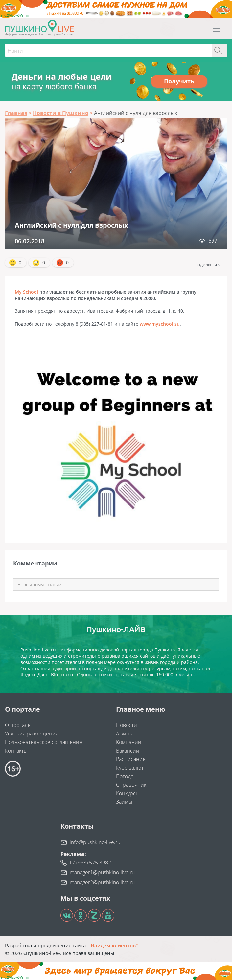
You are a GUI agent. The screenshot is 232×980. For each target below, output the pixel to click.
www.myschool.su (160, 324)
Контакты (16, 751)
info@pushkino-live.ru (95, 842)
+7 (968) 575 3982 (90, 863)
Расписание (131, 759)
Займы (124, 802)
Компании (129, 742)
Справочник (131, 785)
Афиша (125, 734)
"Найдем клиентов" (113, 945)
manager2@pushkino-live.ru (102, 882)
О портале (18, 725)
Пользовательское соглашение (44, 742)
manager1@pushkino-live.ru (102, 872)
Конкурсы (128, 793)
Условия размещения (32, 734)
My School (26, 292)
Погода (125, 776)
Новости (127, 725)
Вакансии (128, 751)
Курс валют (130, 768)
